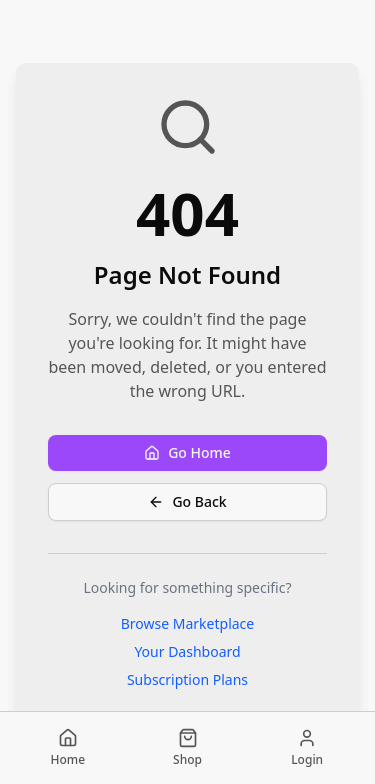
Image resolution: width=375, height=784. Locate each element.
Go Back (187, 501)
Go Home (187, 452)
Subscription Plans (187, 679)
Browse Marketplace (188, 623)
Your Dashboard (187, 651)
